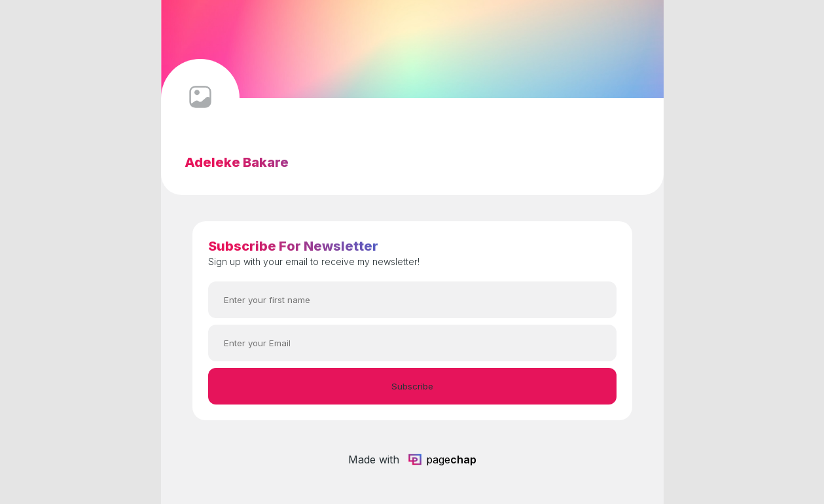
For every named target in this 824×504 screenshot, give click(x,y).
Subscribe (412, 386)
